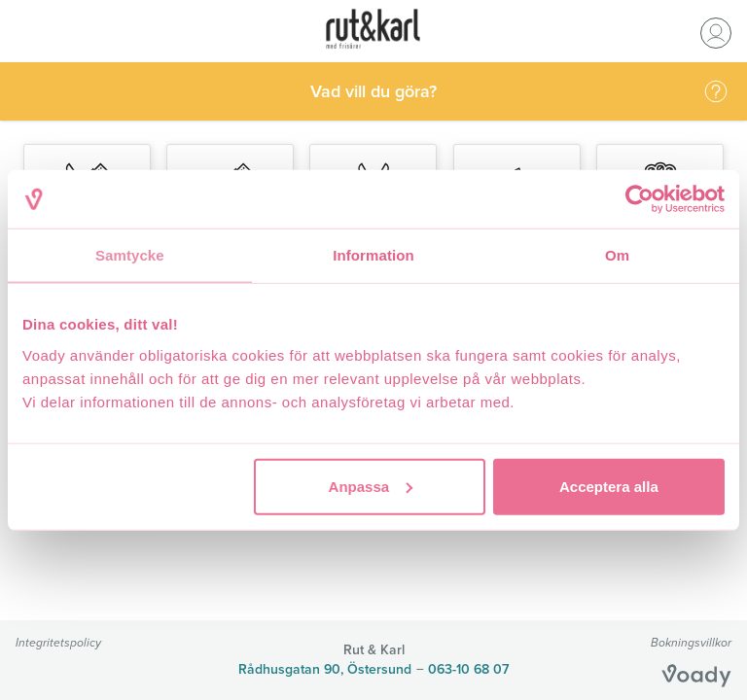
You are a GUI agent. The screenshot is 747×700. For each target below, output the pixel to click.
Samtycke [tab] (130, 255)
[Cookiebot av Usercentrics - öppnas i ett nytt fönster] (640, 199)
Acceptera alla (609, 486)
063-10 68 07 (468, 669)
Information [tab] (373, 255)
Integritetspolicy (58, 642)
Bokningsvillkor (691, 642)
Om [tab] (617, 255)
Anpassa (371, 486)
